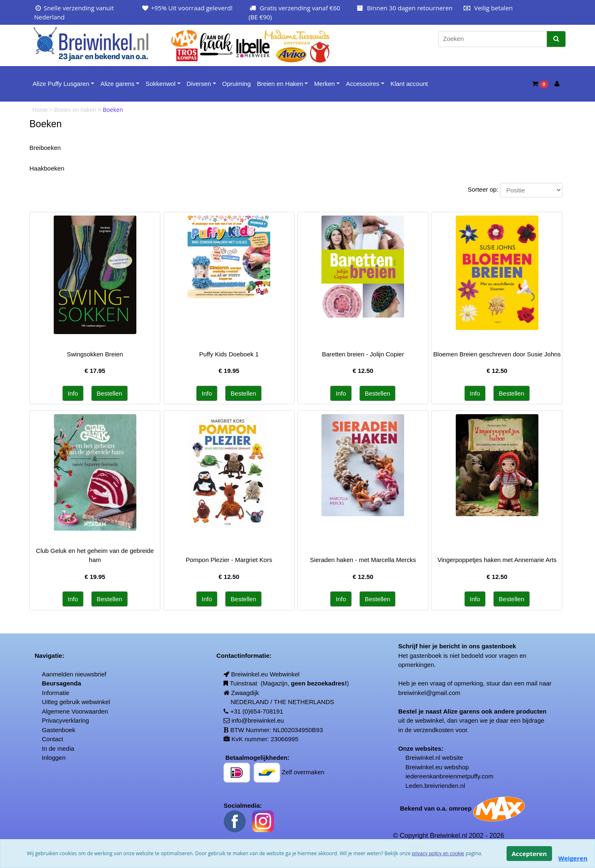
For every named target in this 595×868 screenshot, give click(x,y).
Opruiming (237, 84)
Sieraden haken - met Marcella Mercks (363, 560)
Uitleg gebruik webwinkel (76, 702)
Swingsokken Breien (95, 354)
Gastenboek (58, 730)
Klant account (409, 84)
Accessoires (363, 84)
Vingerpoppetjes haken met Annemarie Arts (497, 560)
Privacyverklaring (65, 720)
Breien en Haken (280, 84)
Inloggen (54, 758)
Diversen (199, 84)
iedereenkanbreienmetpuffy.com (449, 776)
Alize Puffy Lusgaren (61, 84)
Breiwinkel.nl (423, 758)
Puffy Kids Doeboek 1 (229, 354)
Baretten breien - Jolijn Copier (363, 354)
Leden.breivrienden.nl (435, 786)
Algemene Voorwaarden (75, 711)
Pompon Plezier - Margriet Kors (229, 560)
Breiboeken (45, 148)
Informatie (56, 693)
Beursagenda (61, 683)
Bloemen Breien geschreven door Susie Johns (497, 354)
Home (41, 110)
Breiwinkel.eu (424, 767)
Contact (52, 739)
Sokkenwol (161, 84)
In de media (58, 748)
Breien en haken (76, 110)
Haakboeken (47, 168)
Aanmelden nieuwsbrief (74, 674)
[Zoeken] (493, 39)
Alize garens (118, 84)
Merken (324, 84)
